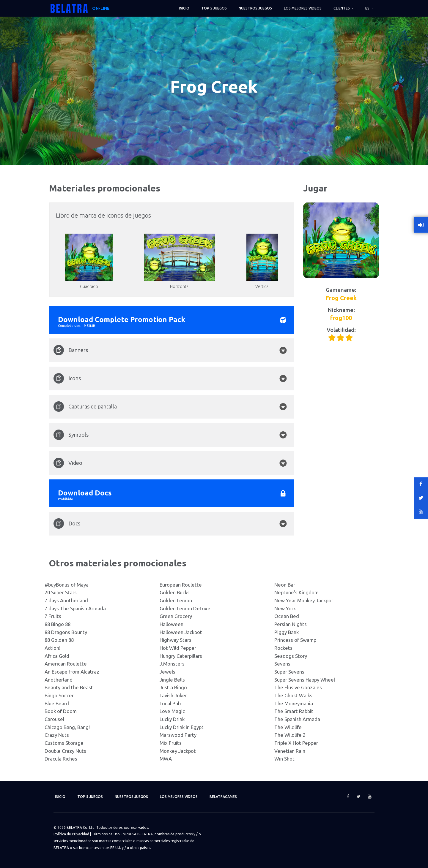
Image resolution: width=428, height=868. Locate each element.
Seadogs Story (291, 656)
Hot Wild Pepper (178, 648)
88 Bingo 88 (58, 624)
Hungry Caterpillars (181, 656)
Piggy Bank (287, 632)
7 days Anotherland (66, 600)
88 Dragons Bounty (66, 632)
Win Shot (284, 759)
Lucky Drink (172, 719)
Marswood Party (178, 735)
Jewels (167, 672)
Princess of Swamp (295, 640)
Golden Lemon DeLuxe (185, 608)
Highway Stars (176, 640)
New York (285, 608)
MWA (166, 759)
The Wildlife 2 (290, 735)
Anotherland (59, 680)
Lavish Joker (173, 695)
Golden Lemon (176, 600)
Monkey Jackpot (178, 751)
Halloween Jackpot (181, 632)
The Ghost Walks (293, 695)
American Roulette (66, 664)
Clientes (342, 8)
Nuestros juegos (255, 8)
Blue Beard (57, 703)
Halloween (171, 624)
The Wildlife (288, 727)
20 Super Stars (61, 592)
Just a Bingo (173, 687)
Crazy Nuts (57, 735)
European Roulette (181, 585)
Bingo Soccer (59, 695)
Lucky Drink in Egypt (182, 727)
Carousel (54, 719)
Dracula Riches (61, 759)
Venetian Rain (290, 751)
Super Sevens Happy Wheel (305, 680)
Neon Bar (285, 585)
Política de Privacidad (71, 834)
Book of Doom (61, 711)
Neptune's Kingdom (296, 592)
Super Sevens (289, 672)
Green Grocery (176, 616)
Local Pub (170, 703)
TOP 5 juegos (214, 8)
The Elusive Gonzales (298, 687)
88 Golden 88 (59, 640)
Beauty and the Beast (69, 687)
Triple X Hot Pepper (296, 743)
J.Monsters (172, 664)
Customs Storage (64, 743)
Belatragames (223, 797)
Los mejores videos (303, 8)
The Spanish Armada (297, 719)
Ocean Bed (287, 616)
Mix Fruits (171, 743)
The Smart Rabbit (294, 711)
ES (368, 8)
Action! (52, 648)
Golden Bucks (175, 592)
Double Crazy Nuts (65, 751)
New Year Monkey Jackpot (304, 600)
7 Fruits (53, 616)
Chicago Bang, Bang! (67, 727)
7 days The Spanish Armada (75, 608)
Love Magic (172, 711)
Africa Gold (57, 656)
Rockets (283, 648)
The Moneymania (294, 703)
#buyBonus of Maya (67, 585)
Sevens (282, 664)
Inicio (184, 8)
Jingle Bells (172, 680)
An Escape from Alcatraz (72, 672)
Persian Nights (291, 624)
